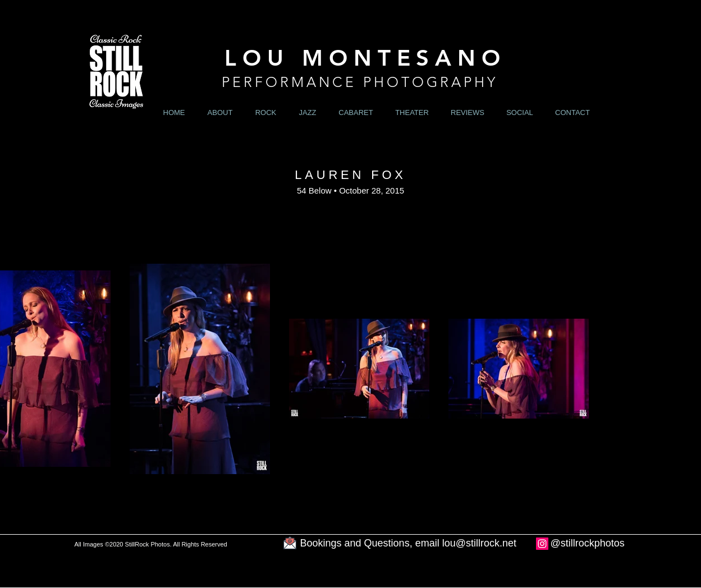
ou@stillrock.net (480, 543)
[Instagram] (542, 544)
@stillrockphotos (588, 543)
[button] (266, 112)
